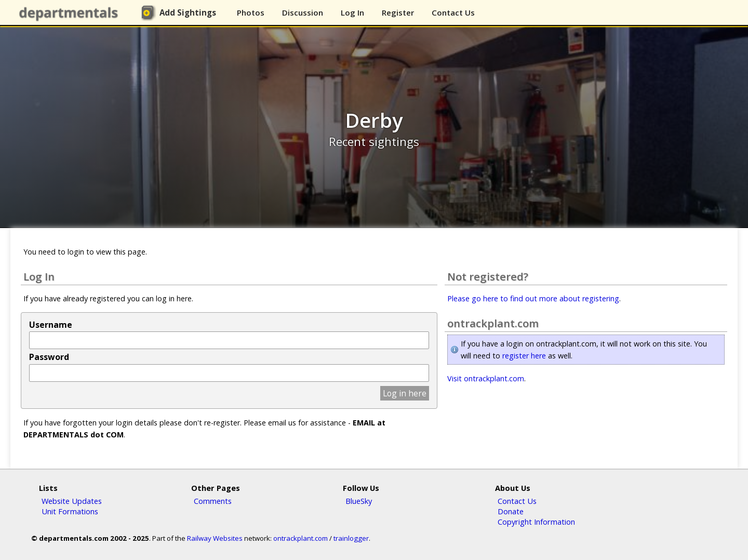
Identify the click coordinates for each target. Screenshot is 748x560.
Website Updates (72, 501)
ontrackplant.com (300, 538)
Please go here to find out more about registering (533, 298)
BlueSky (359, 501)
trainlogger (351, 538)
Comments (213, 501)
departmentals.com (71, 13)
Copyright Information (536, 522)
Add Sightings (188, 12)
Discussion (303, 12)
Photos (251, 12)
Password (49, 357)
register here (524, 356)
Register (398, 12)
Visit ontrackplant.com (486, 378)
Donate (511, 511)
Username (51, 325)
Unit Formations (70, 511)
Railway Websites (215, 538)
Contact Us (453, 12)
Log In (352, 12)
